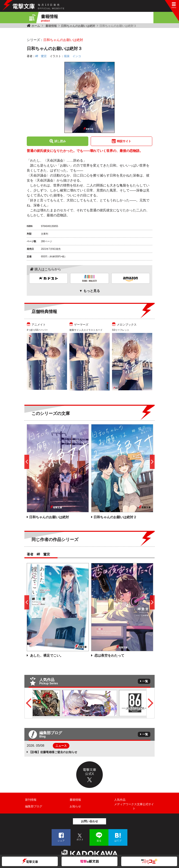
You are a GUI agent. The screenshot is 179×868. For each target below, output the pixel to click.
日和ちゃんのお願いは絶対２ (115, 517)
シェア (61, 841)
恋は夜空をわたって (109, 655)
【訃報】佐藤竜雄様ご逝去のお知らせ (53, 752)
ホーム (36, 26)
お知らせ (75, 806)
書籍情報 (51, 26)
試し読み (60, 141)
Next (150, 703)
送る (99, 841)
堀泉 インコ (72, 56)
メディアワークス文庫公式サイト (134, 806)
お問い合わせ (89, 821)
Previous (29, 703)
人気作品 (120, 800)
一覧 (145, 681)
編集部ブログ (34, 806)
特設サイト (124, 141)
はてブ (118, 841)
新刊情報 (31, 800)
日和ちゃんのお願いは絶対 (78, 26)
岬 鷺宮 (41, 56)
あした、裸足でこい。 (46, 655)
